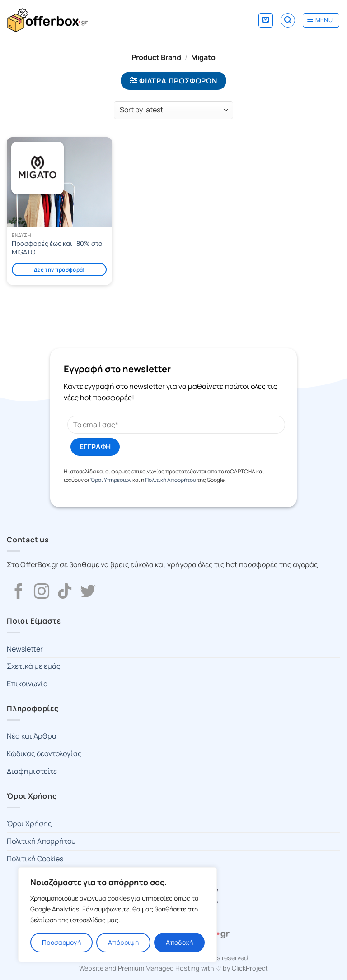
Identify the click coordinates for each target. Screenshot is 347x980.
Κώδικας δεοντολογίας (44, 753)
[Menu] (321, 20)
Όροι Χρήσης (29, 823)
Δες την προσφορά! (59, 270)
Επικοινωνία (27, 684)
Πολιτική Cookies (35, 859)
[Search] (288, 20)
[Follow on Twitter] (88, 592)
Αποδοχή (179, 942)
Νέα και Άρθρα (32, 736)
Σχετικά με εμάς (34, 666)
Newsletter (25, 649)
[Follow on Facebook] (19, 592)
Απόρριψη (123, 942)
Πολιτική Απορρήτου (171, 480)
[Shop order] (173, 110)
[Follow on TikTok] (65, 592)
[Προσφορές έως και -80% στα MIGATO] (59, 182)
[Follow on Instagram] (42, 592)
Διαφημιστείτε (32, 771)
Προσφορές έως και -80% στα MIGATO (57, 248)
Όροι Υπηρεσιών (111, 480)
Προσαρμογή (61, 942)
